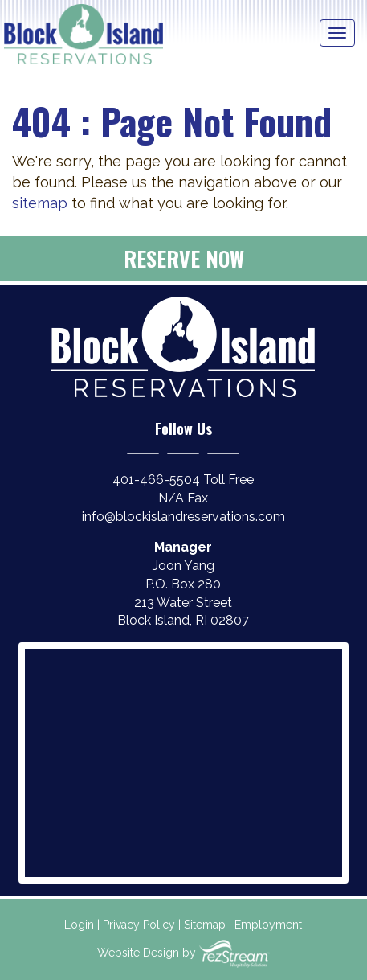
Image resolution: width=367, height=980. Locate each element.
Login (79, 925)
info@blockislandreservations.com (183, 517)
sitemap (40, 203)
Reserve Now (184, 258)
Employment (268, 925)
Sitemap (205, 925)
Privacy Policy (139, 925)
